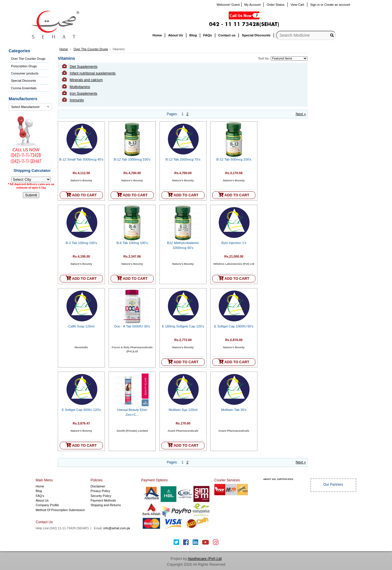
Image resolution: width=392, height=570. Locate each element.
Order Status (276, 5)
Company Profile (47, 505)
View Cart (297, 5)
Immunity (77, 100)
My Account (252, 5)
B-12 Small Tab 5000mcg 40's (81, 159)
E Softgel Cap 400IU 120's (81, 410)
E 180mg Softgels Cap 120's (183, 326)
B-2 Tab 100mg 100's (81, 243)
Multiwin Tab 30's (234, 410)
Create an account (337, 5)
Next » (301, 114)
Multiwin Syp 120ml (183, 410)
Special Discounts (23, 81)
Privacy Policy (101, 491)
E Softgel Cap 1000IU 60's (234, 326)
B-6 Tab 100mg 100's (132, 243)
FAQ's (40, 496)
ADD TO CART (81, 195)
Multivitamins (80, 87)
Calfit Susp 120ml (81, 326)
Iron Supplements (83, 94)
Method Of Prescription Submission (60, 510)
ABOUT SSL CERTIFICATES (278, 479)
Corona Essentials (24, 88)
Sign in (315, 5)
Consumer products (25, 73)
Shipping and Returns (106, 505)
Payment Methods (103, 500)
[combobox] (30, 107)
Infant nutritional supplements (93, 73)
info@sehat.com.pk (117, 528)
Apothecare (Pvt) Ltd (205, 559)
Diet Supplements (83, 67)
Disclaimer (98, 486)
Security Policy (101, 496)
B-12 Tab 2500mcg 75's (183, 159)
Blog (39, 491)
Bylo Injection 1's (234, 243)
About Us (42, 500)
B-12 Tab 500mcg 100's (234, 159)
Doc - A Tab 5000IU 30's (132, 326)
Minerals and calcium (86, 80)
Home (64, 49)
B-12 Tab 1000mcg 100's (132, 159)
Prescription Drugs (24, 66)
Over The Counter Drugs (28, 59)
